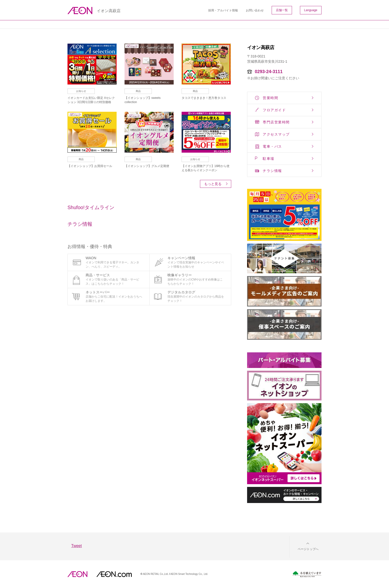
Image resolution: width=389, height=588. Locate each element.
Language (311, 10)
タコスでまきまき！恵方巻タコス (204, 98)
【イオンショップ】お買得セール (90, 166)
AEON (77, 574)
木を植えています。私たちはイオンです (307, 574)
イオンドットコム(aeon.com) (114, 574)
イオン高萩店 (109, 11)
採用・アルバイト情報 (223, 10)
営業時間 (270, 98)
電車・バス (272, 146)
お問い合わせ (255, 10)
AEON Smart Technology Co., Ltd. (189, 574)
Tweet (77, 546)
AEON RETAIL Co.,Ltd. (156, 574)
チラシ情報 (272, 171)
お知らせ (81, 91)
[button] (304, 546)
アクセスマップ (276, 134)
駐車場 (269, 159)
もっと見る (213, 184)
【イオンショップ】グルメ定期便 (147, 166)
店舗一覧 (282, 10)
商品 (138, 91)
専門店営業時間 (276, 122)
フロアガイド (274, 110)
